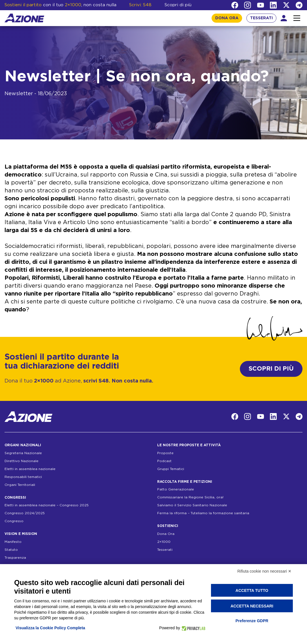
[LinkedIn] (273, 5)
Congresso (14, 521)
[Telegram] (299, 5)
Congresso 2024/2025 (25, 513)
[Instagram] (248, 5)
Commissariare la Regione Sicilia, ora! (190, 497)
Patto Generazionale (176, 489)
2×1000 (164, 542)
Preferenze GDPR (252, 621)
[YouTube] (261, 5)
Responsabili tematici (23, 477)
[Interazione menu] (297, 18)
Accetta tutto (252, 590)
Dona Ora (166, 534)
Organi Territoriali (20, 485)
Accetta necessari (252, 606)
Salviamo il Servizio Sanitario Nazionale (192, 505)
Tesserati (165, 550)
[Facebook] (235, 5)
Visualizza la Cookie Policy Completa (50, 628)
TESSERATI (261, 18)
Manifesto (13, 542)
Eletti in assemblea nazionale (30, 469)
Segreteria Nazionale (23, 453)
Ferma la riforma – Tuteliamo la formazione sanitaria (203, 513)
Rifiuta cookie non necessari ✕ (264, 571)
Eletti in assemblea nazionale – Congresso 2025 (47, 505)
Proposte (165, 453)
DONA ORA (227, 18)
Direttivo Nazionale (22, 461)
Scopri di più (178, 5)
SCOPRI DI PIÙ (271, 369)
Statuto (11, 550)
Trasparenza (15, 558)
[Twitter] (286, 5)
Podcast (164, 461)
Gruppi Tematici (171, 469)
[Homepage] (24, 18)
